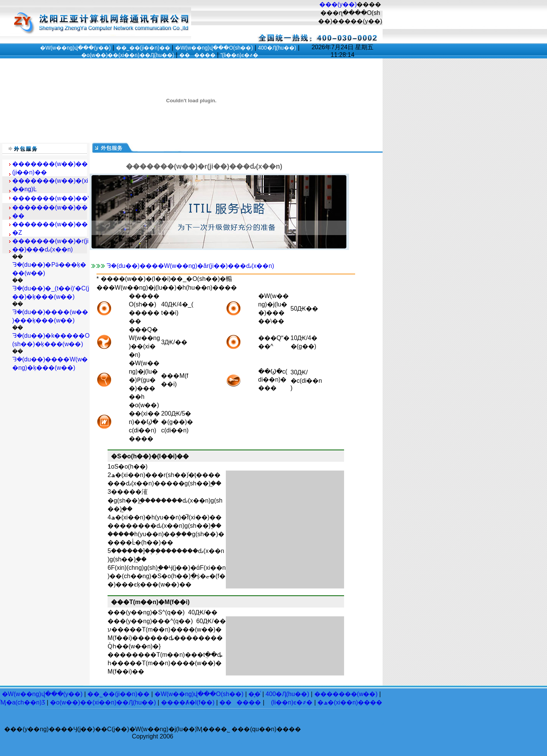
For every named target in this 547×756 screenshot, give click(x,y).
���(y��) (338, 4)
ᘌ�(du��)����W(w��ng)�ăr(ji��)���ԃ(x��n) (190, 266)
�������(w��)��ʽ (51, 198)
